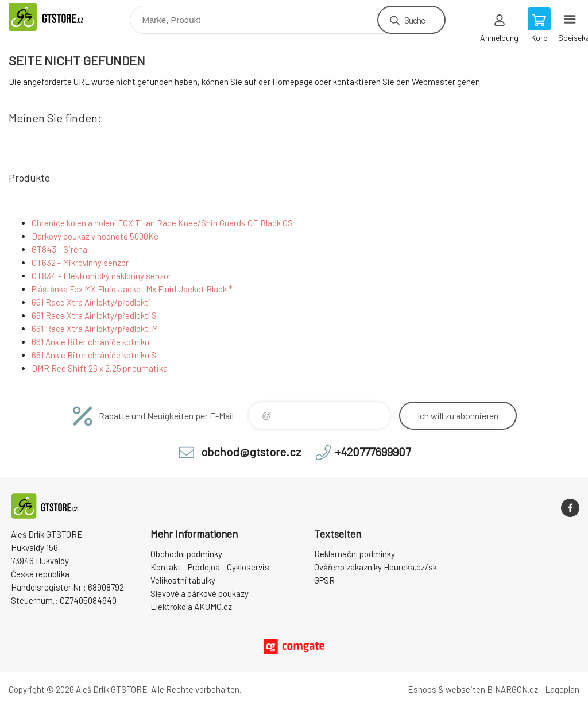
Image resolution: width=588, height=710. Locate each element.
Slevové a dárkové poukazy (200, 593)
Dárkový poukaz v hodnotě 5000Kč (95, 236)
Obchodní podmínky (186, 554)
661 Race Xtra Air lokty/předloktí (91, 302)
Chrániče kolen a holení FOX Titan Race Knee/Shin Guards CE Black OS (162, 223)
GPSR (324, 580)
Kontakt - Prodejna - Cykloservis (210, 567)
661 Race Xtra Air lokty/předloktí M (95, 329)
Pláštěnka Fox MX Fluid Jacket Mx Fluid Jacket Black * (132, 289)
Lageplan (562, 689)
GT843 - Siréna (59, 249)
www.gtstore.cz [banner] (59, 17)
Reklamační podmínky (355, 554)
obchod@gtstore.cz (251, 452)
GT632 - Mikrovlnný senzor (80, 263)
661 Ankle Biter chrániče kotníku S (94, 355)
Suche (415, 20)
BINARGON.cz (512, 689)
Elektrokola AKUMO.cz (191, 607)
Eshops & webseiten (446, 689)
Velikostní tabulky (183, 580)
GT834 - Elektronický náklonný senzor (101, 276)
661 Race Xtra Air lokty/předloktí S (94, 315)
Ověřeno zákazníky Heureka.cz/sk (376, 567)
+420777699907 (373, 452)
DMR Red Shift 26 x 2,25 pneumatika (100, 368)
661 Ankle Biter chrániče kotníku (90, 342)
